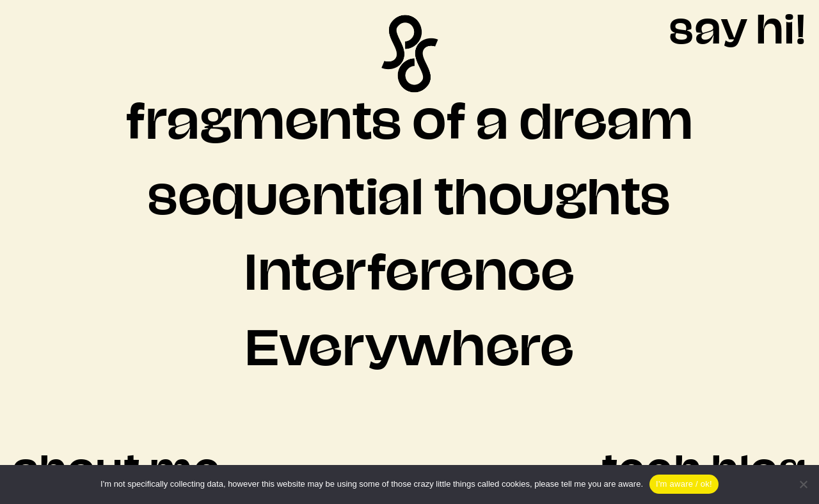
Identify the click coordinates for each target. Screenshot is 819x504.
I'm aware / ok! (684, 484)
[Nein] (803, 484)
